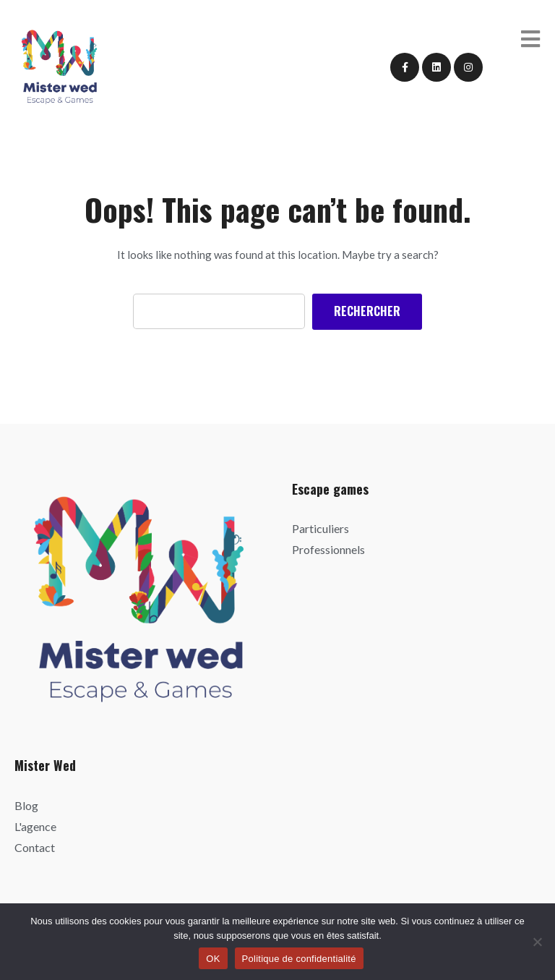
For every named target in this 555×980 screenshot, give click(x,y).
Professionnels (328, 549)
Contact (35, 847)
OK (213, 959)
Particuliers (320, 528)
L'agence (35, 826)
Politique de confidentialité (299, 959)
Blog (26, 805)
